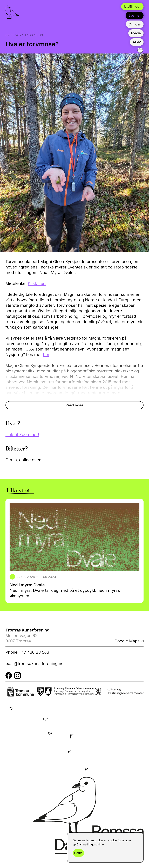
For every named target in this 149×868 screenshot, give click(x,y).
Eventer (135, 15)
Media (136, 33)
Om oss (135, 24)
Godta (78, 853)
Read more (74, 405)
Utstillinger (132, 6)
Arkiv (137, 42)
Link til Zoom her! (22, 435)
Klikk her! (37, 283)
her (46, 355)
